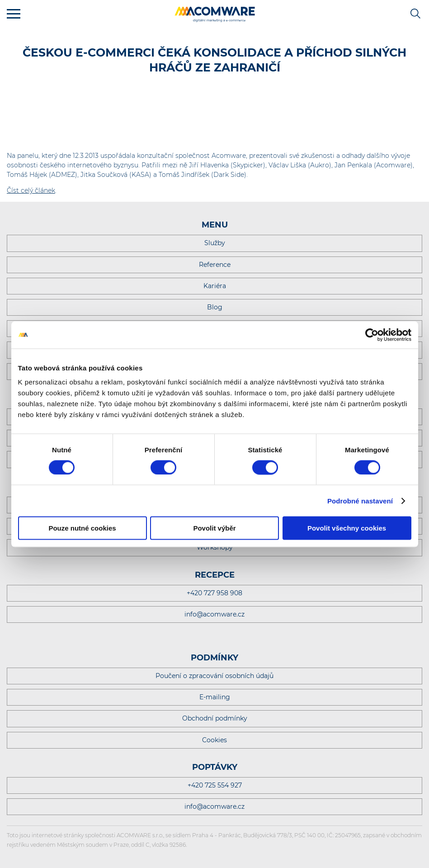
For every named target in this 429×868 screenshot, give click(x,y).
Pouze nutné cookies (82, 528)
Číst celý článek (31, 190)
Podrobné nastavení (360, 500)
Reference (215, 265)
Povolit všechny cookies (347, 528)
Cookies (214, 740)
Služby (215, 243)
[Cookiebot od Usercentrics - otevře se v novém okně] (372, 335)
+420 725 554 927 (215, 785)
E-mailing (215, 697)
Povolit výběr (214, 528)
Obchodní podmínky (215, 718)
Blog (215, 307)
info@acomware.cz (214, 614)
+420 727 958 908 (214, 593)
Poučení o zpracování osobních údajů (214, 676)
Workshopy (215, 547)
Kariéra (215, 286)
